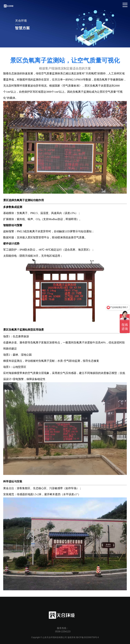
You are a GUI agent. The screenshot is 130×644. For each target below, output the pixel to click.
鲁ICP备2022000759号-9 (87, 637)
